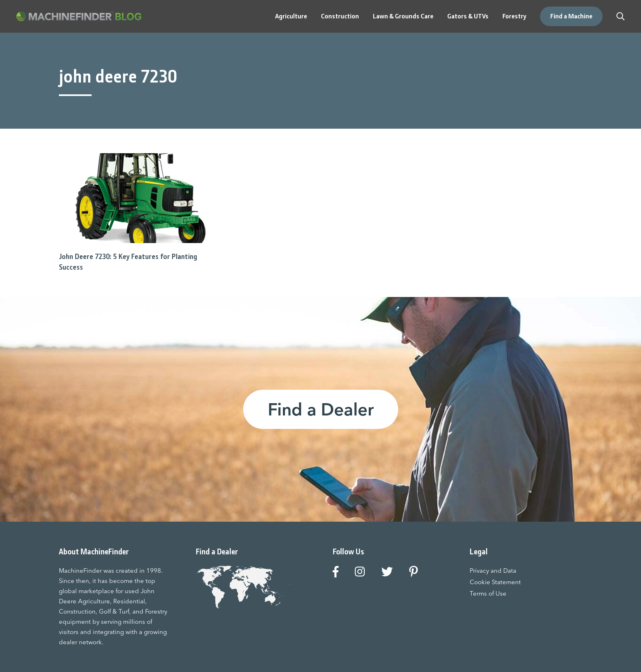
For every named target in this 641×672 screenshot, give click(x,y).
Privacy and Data (493, 570)
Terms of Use (488, 593)
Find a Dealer (321, 409)
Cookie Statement (495, 582)
